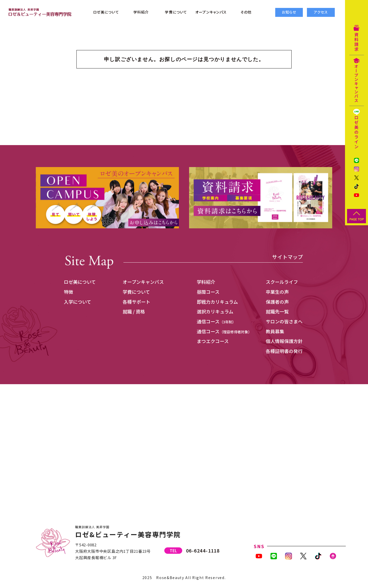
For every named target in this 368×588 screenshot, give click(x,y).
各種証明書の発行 (284, 351)
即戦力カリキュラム (217, 302)
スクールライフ (282, 282)
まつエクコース (213, 341)
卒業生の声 (277, 292)
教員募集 (275, 331)
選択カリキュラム (215, 311)
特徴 (68, 292)
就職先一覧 (277, 311)
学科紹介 (206, 282)
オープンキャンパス (143, 282)
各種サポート (136, 302)
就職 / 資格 (134, 311)
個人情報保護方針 (284, 341)
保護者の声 (277, 302)
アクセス (321, 12)
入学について (78, 302)
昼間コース (208, 292)
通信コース (216, 321)
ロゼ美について (80, 282)
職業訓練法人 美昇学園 (92, 527)
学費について (136, 292)
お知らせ (289, 12)
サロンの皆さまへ (284, 321)
